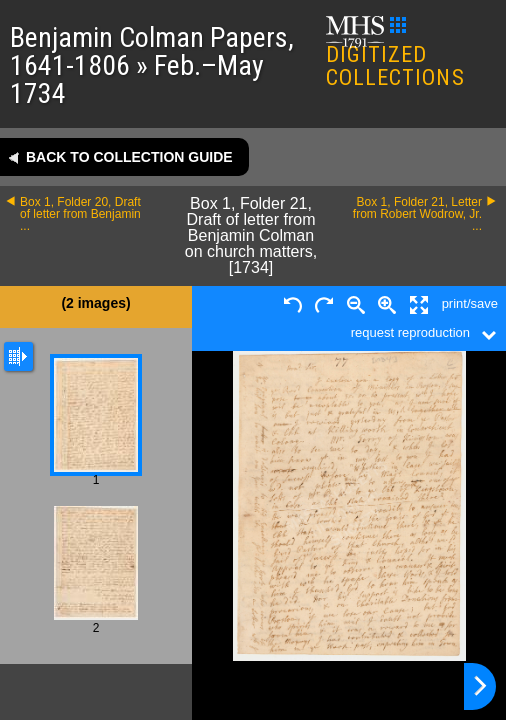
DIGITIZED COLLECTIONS (395, 53)
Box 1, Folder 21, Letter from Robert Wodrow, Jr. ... (417, 214)
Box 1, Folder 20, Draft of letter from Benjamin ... (80, 214)
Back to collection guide (129, 157)
